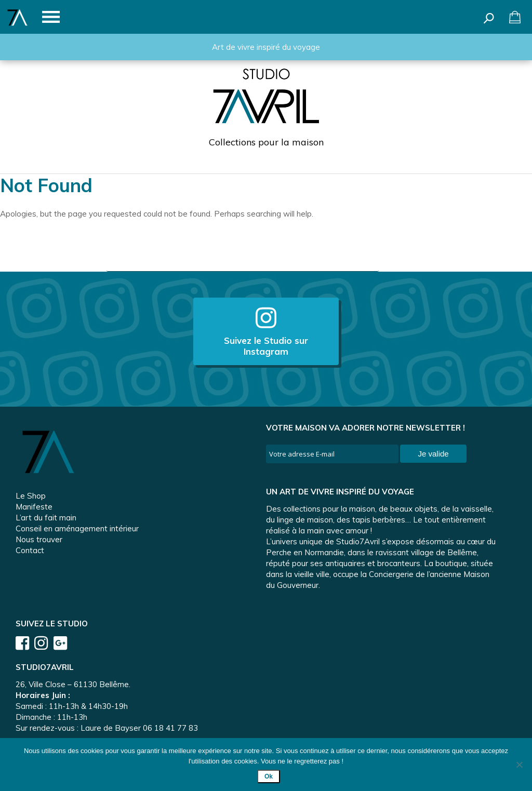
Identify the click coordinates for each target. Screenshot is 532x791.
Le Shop (31, 496)
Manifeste (34, 507)
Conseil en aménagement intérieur (77, 528)
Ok (269, 776)
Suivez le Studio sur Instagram (266, 331)
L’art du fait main (46, 518)
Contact (30, 550)
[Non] (519, 765)
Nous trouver (39, 539)
